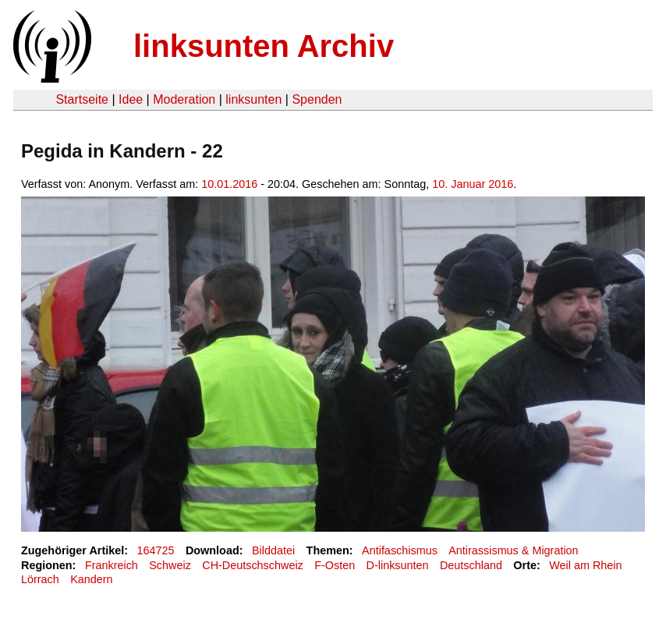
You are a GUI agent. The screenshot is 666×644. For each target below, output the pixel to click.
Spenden (317, 99)
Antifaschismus (400, 550)
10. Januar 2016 (473, 184)
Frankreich (112, 565)
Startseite (82, 99)
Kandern (91, 579)
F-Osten (335, 565)
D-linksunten (398, 565)
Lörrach (40, 579)
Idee (131, 99)
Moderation (184, 99)
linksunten (253, 99)
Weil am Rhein (585, 565)
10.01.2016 (229, 184)
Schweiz (170, 565)
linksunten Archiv (264, 46)
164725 (156, 550)
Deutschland (471, 565)
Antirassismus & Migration (513, 550)
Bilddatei (273, 550)
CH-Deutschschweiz (253, 565)
